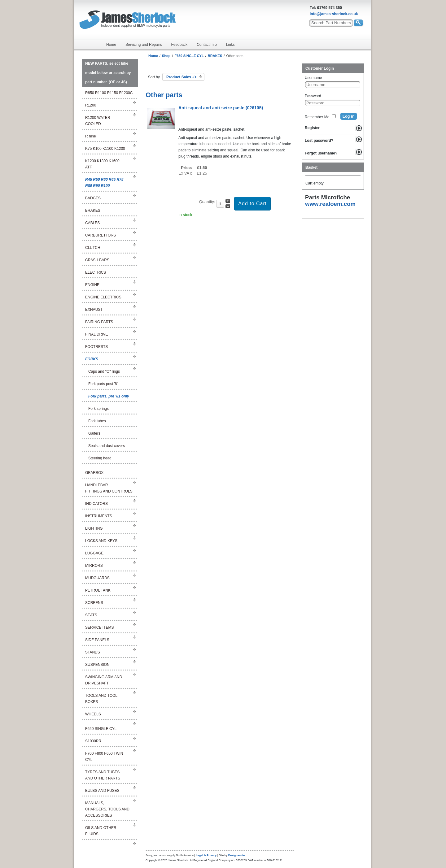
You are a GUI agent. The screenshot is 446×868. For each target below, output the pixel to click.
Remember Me (317, 117)
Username (313, 78)
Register (312, 128)
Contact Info (207, 45)
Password (313, 96)
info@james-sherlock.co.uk (334, 14)
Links (230, 45)
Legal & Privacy (206, 855)
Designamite (237, 855)
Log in (349, 116)
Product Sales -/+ (181, 77)
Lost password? (319, 141)
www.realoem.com (330, 204)
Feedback (179, 45)
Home (111, 45)
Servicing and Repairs (144, 45)
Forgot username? (321, 153)
